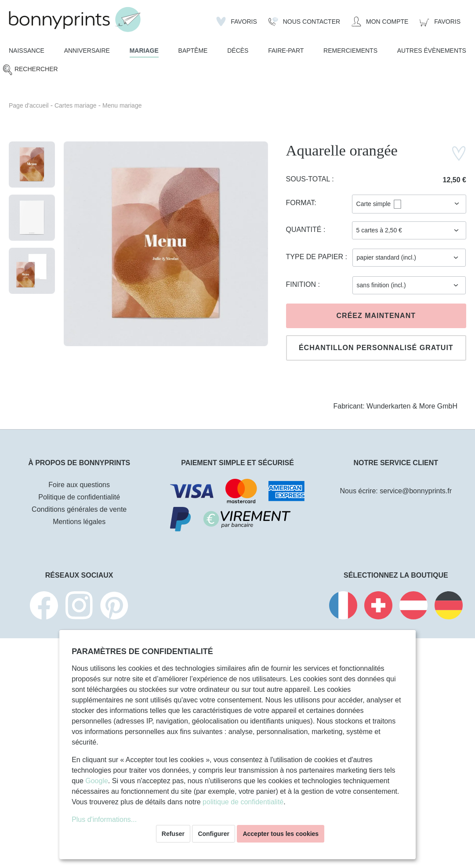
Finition (302, 284)
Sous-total (309, 179)
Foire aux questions (79, 485)
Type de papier (316, 257)
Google (97, 781)
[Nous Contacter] (304, 22)
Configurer (214, 834)
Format (300, 203)
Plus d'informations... (104, 819)
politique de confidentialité (243, 802)
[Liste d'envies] (237, 22)
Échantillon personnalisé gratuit (376, 348)
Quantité (305, 230)
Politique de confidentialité (79, 497)
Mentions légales (79, 522)
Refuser (173, 834)
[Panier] (440, 22)
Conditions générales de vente (79, 509)
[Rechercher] (30, 70)
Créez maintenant (376, 316)
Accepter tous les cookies (281, 834)
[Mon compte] (380, 22)
